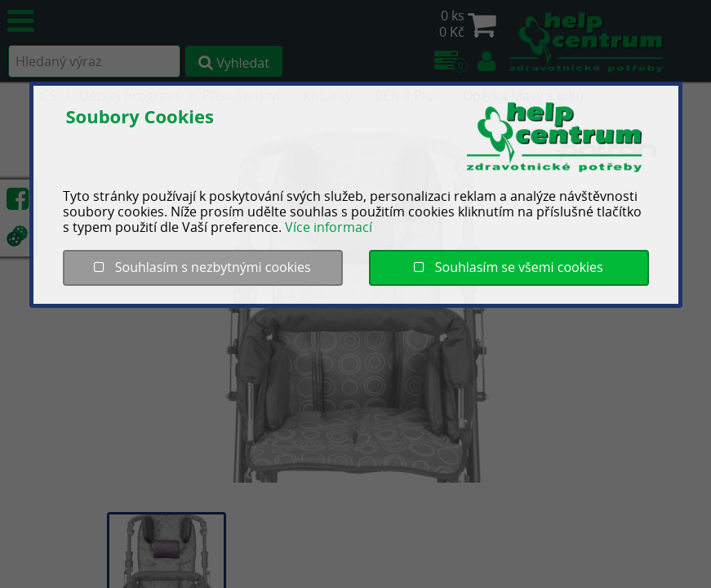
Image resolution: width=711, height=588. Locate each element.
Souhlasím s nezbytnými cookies (202, 267)
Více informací (329, 227)
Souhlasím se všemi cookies (508, 267)
